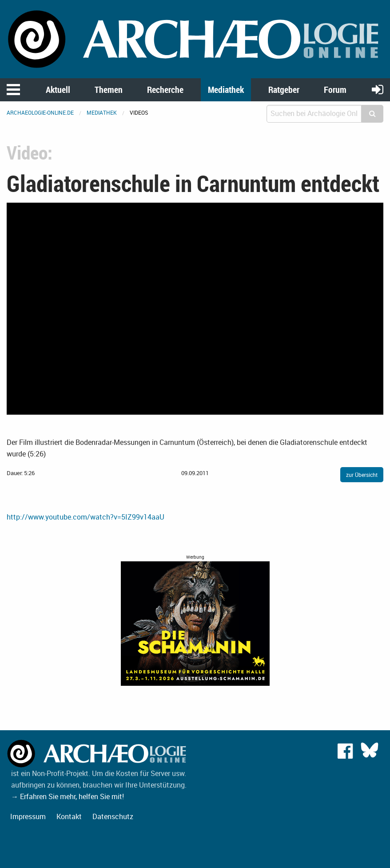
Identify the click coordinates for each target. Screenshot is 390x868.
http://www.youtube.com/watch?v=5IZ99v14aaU (86, 517)
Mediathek (226, 90)
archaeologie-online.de (40, 112)
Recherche (165, 90)
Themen (109, 90)
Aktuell (58, 90)
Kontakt (69, 816)
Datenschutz (113, 816)
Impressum (28, 816)
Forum (335, 90)
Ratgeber (284, 90)
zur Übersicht (362, 475)
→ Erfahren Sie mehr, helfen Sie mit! (68, 796)
